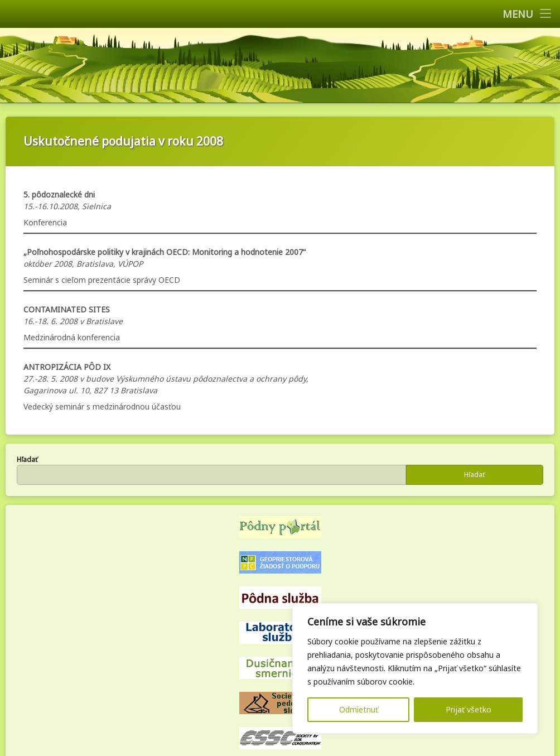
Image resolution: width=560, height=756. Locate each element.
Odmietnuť (359, 709)
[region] (415, 668)
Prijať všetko (469, 709)
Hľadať (27, 459)
